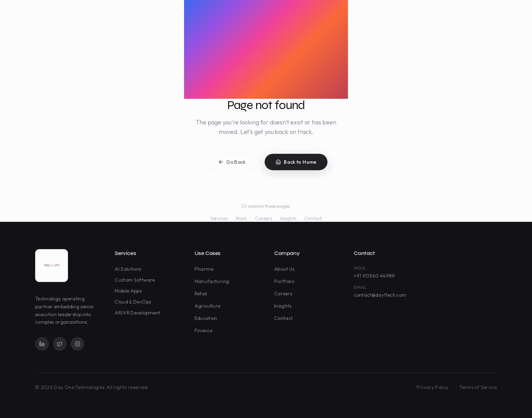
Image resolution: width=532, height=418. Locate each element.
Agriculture (209, 306)
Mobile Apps (130, 291)
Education (207, 318)
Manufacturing (213, 281)
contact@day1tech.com (380, 295)
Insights (288, 218)
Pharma (206, 269)
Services (219, 218)
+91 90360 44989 (374, 276)
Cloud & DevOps (134, 302)
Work (241, 218)
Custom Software (136, 280)
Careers (264, 218)
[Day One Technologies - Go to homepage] (52, 266)
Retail (202, 294)
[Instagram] (78, 344)
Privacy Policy (432, 387)
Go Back (232, 163)
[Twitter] (60, 344)
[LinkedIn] (42, 344)
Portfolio (286, 281)
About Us (286, 269)
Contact (313, 218)
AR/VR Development (139, 313)
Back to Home (296, 163)
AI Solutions (129, 269)
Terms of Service (478, 387)
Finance (205, 331)
